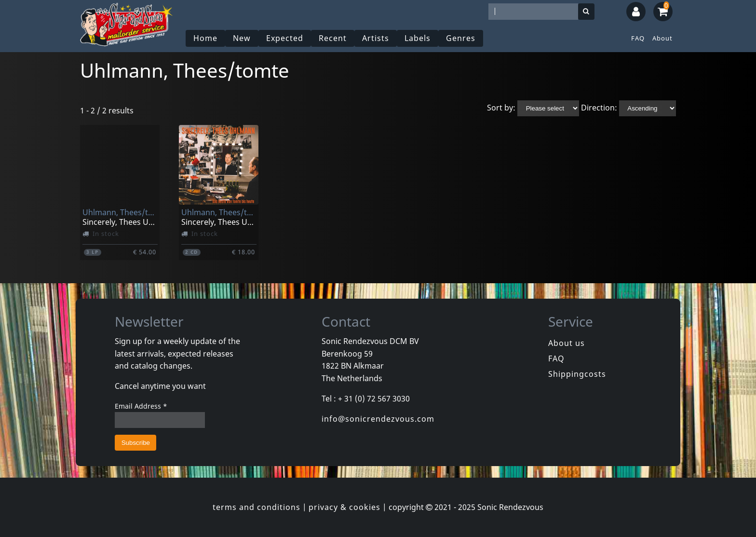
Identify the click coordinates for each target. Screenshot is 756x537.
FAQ (638, 38)
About (662, 38)
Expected (285, 38)
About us (567, 343)
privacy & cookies (344, 507)
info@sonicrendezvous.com (378, 419)
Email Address (141, 406)
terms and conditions (256, 507)
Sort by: (501, 108)
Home (205, 38)
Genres (461, 38)
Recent (333, 38)
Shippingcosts (577, 374)
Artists (376, 38)
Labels (418, 38)
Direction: (599, 108)
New (242, 38)
